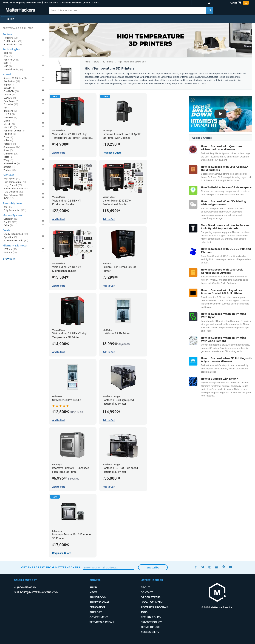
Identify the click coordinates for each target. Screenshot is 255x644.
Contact (147, 592)
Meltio (9, 121)
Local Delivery (151, 602)
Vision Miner (12, 164)
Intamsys (10, 111)
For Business (13, 45)
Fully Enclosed (13, 192)
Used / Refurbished (16, 234)
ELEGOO (10, 98)
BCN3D (9, 88)
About (145, 587)
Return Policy (151, 617)
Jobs (144, 612)
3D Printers (108, 62)
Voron (8, 157)
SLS (8, 63)
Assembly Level (13, 203)
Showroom (98, 597)
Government (99, 617)
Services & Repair (102, 622)
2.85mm (10, 253)
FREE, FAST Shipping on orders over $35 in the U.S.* (30, 3)
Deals (6, 230)
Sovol (8, 150)
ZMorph (9, 167)
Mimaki (9, 124)
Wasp (8, 160)
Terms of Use (150, 627)
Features (8, 175)
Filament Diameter (15, 246)
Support (96, 612)
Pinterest (223, 567)
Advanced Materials (16, 189)
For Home (11, 38)
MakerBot (10, 118)
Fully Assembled (15, 210)
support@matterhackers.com (36, 592)
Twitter (203, 567)
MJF (8, 66)
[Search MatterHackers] (210, 10)
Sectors (7, 34)
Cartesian (11, 219)
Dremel (9, 95)
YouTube (230, 567)
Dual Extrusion (13, 195)
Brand (7, 74)
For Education (13, 41)
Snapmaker (12, 147)
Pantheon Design (14, 131)
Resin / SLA (11, 60)
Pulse (8, 141)
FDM (8, 57)
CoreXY (10, 222)
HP (7, 108)
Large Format (13, 185)
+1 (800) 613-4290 (90, 3)
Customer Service (70, 3)
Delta (8, 225)
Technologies (11, 49)
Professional (99, 602)
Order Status (151, 597)
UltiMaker (11, 154)
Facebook (196, 567)
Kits (8, 207)
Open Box (10, 237)
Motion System (12, 215)
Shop (93, 587)
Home (87, 62)
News (93, 592)
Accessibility (150, 632)
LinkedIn (216, 567)
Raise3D (10, 144)
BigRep (9, 85)
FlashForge (11, 101)
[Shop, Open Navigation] (8, 19)
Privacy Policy (151, 622)
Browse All (9, 259)
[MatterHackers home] (217, 593)
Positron (10, 134)
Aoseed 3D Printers (15, 78)
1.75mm (10, 249)
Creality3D (11, 91)
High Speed (12, 179)
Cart (240, 3)
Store (96, 62)
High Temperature (15, 182)
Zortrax (10, 170)
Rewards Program (154, 607)
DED (8, 53)
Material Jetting (13, 70)
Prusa (8, 137)
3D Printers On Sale (16, 241)
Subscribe (153, 568)
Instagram (210, 567)
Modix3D (10, 127)
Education (97, 607)
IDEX (9, 198)
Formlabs (11, 104)
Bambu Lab (12, 81)
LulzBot (9, 114)
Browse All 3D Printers (18, 28)
